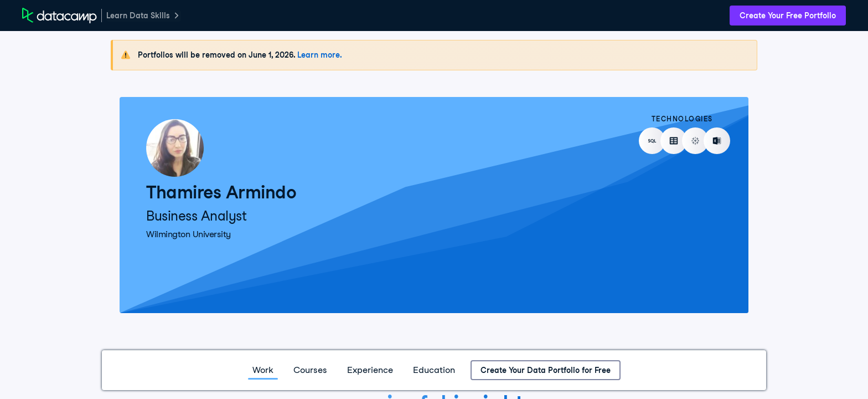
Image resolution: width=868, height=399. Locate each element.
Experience (370, 370)
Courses (310, 370)
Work (263, 370)
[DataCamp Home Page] (60, 16)
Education (434, 370)
